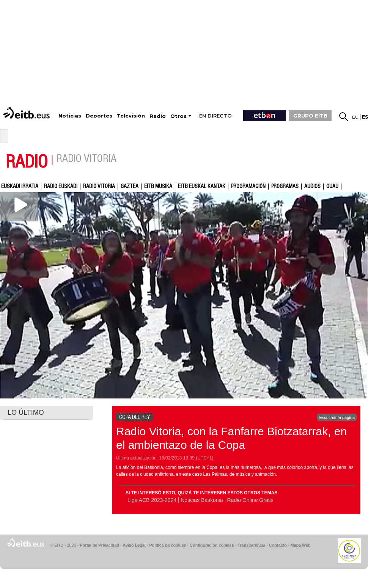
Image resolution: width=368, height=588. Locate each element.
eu (355, 117)
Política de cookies (167, 545)
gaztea (130, 187)
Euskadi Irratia (20, 187)
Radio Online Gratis (250, 500)
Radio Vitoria (99, 187)
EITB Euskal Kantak (202, 187)
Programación (248, 187)
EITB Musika (158, 187)
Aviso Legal (134, 545)
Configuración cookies (212, 545)
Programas (285, 187)
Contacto (278, 545)
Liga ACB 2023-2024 (152, 500)
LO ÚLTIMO (26, 412)
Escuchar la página (337, 417)
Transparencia (251, 545)
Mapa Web (300, 545)
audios (312, 187)
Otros (178, 116)
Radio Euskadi (61, 187)
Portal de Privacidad (99, 545)
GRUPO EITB (310, 116)
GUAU (332, 187)
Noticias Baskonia (202, 500)
